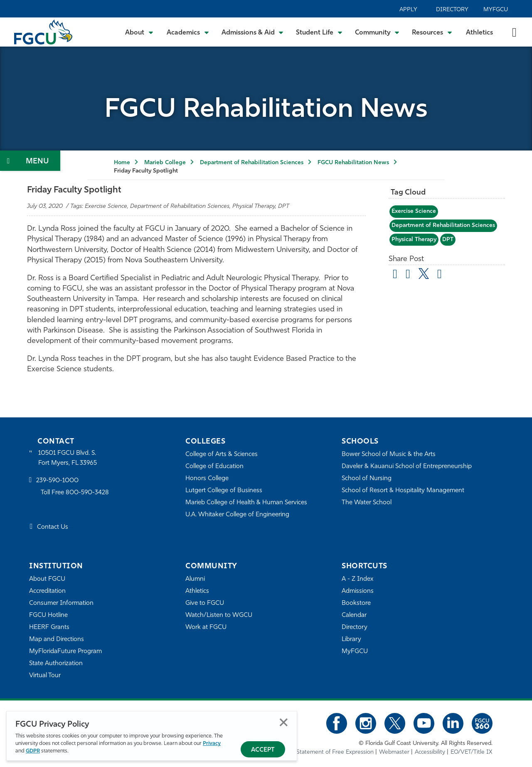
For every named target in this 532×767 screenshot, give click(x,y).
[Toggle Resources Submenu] (432, 32)
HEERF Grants (49, 628)
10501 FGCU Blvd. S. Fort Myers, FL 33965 (68, 458)
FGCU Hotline (48, 615)
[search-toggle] (514, 32)
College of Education (214, 467)
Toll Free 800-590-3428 (75, 493)
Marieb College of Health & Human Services (246, 503)
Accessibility (430, 752)
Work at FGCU (206, 628)
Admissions (358, 591)
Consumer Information (61, 603)
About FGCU (47, 579)
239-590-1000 (57, 481)
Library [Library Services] (351, 640)
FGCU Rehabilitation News (353, 163)
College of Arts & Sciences (222, 455)
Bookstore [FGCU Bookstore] (356, 603)
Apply (408, 10)
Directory (452, 10)
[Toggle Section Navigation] (30, 161)
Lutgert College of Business (224, 491)
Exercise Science (414, 211)
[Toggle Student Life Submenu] (319, 32)
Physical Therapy (414, 240)
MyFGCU (496, 10)
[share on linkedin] (440, 275)
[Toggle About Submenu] (140, 32)
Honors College (207, 479)
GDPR (33, 751)
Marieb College (165, 163)
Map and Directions (57, 640)
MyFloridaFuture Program (65, 652)
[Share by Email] (395, 275)
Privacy (212, 744)
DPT (448, 240)
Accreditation (47, 591)
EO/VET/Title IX (472, 752)
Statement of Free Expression (335, 752)
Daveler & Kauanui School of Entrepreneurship (407, 467)
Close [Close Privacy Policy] (284, 722)
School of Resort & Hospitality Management (403, 491)
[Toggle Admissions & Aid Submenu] (253, 32)
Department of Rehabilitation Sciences (252, 163)
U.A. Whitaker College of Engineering (237, 515)
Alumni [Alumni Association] (195, 579)
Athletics (479, 33)
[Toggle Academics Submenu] (188, 32)
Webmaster (394, 752)
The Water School (367, 503)
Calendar (354, 615)
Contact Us (53, 527)
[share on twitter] (424, 274)
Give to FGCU (205, 603)
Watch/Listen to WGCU (219, 615)
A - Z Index (357, 579)
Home (122, 163)
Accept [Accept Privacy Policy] (263, 750)
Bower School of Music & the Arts (389, 455)
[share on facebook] (408, 275)
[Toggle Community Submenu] (377, 32)
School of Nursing (367, 479)
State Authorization (56, 664)
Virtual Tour (45, 676)
